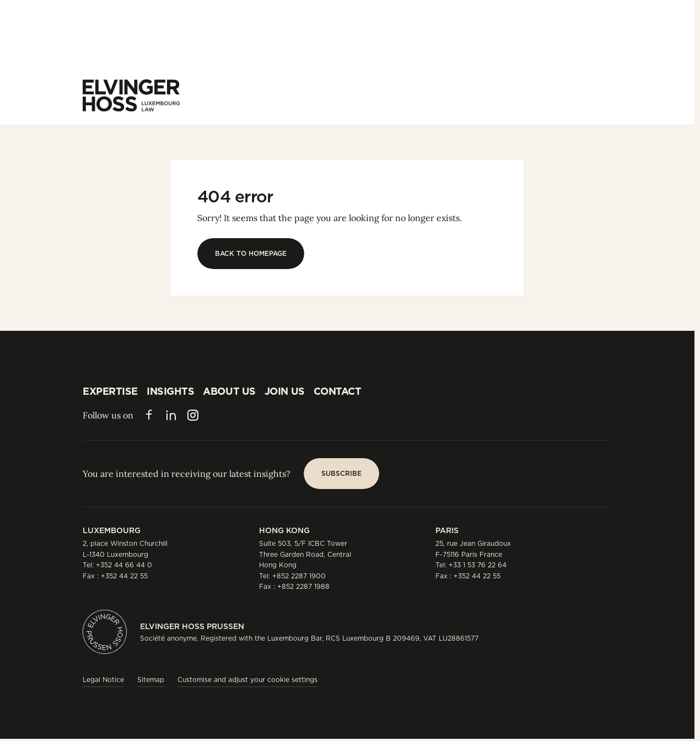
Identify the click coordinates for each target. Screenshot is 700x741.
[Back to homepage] (251, 254)
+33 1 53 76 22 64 (478, 565)
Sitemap (151, 680)
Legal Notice (103, 680)
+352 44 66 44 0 (124, 565)
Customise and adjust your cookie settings (247, 680)
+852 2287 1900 (299, 576)
